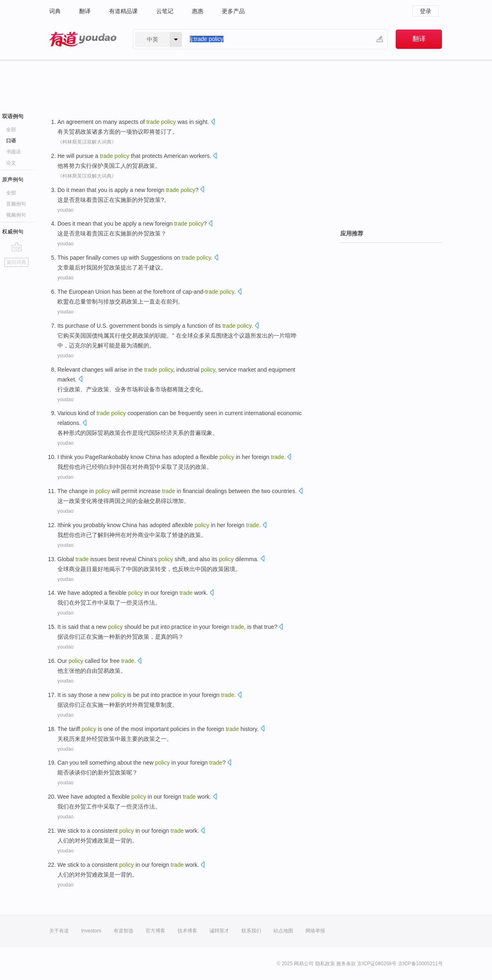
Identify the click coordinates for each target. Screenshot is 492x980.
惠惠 (198, 11)
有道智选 (123, 931)
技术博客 (187, 931)
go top (17, 247)
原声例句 (13, 179)
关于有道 (59, 931)
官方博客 (155, 931)
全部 (11, 130)
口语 (11, 141)
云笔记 (165, 11)
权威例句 (13, 232)
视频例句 (16, 215)
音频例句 (16, 204)
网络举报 (315, 931)
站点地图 (283, 931)
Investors (91, 931)
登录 (426, 11)
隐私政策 (325, 964)
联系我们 (251, 931)
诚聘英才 (219, 931)
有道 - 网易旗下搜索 (83, 39)
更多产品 (233, 11)
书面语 (14, 152)
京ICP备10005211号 (420, 964)
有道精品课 (123, 11)
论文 (11, 163)
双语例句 (13, 116)
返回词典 (16, 262)
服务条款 (346, 964)
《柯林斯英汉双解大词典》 (87, 142)
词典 (55, 11)
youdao (65, 210)
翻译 (85, 11)
